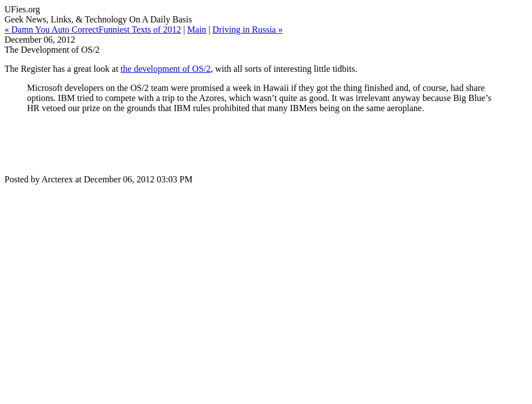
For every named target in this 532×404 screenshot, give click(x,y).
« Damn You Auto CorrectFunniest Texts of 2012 (93, 29)
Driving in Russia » (247, 29)
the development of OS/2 (166, 69)
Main (197, 29)
